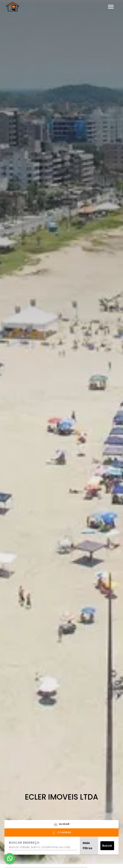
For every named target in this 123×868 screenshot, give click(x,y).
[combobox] (43, 846)
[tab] (61, 824)
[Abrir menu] (111, 7)
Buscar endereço (24, 843)
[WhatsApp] (10, 858)
